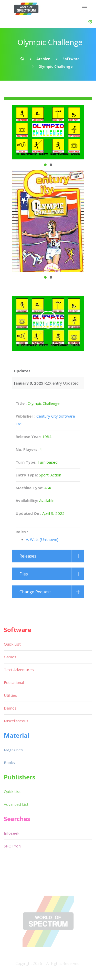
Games (10, 657)
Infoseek (12, 833)
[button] (90, 22)
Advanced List (16, 804)
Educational (14, 682)
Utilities (10, 695)
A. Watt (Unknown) (42, 539)
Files (24, 574)
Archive (43, 59)
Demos (10, 708)
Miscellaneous (16, 721)
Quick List (12, 644)
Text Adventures (19, 670)
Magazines (13, 750)
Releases (28, 556)
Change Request (35, 592)
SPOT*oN (13, 846)
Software (71, 59)
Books (9, 763)
